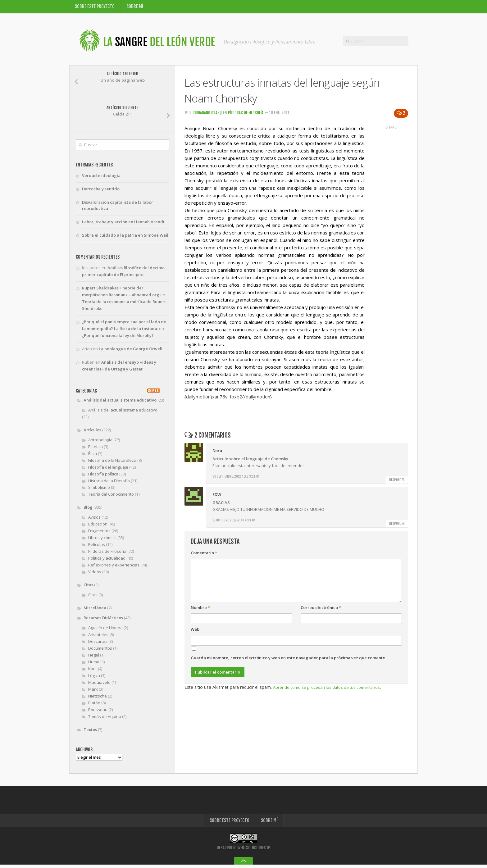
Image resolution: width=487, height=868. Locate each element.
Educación (98, 526)
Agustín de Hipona (105, 630)
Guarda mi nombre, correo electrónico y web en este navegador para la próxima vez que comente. (288, 660)
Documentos (100, 651)
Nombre (200, 609)
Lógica (94, 678)
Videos (95, 574)
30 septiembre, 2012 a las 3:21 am (236, 478)
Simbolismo (99, 490)
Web (195, 631)
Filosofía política (103, 476)
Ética (93, 456)
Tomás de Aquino (105, 719)
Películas (97, 547)
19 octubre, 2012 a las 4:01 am (234, 522)
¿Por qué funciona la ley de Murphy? (118, 338)
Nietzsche (98, 698)
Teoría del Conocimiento (111, 497)
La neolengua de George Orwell (131, 351)
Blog (88, 510)
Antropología (100, 442)
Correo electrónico (321, 609)
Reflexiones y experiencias (114, 567)
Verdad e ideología (101, 177)
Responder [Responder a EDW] (397, 525)
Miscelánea (95, 610)
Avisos (94, 520)
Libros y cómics (102, 540)
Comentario (204, 555)
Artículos (92, 432)
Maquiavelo (99, 684)
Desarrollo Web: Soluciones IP (243, 851)
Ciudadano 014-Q (207, 115)
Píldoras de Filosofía (247, 115)
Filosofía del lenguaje (108, 469)
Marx (93, 691)
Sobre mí (135, 7)
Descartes (98, 644)
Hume (94, 664)
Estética (96, 449)
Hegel (94, 657)
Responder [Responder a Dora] (397, 482)
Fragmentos (99, 533)
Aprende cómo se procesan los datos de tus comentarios (331, 689)
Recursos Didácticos (103, 620)
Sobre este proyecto (95, 7)
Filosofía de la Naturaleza (112, 462)
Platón (94, 705)
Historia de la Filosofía (109, 483)
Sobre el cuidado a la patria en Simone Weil (125, 238)
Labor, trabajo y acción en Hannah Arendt (123, 224)
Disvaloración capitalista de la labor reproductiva (118, 207)
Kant (93, 671)
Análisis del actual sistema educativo (120, 402)
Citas (88, 587)
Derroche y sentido (101, 191)
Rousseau (98, 712)
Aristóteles (98, 637)
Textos (90, 732)
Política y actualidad (107, 561)
